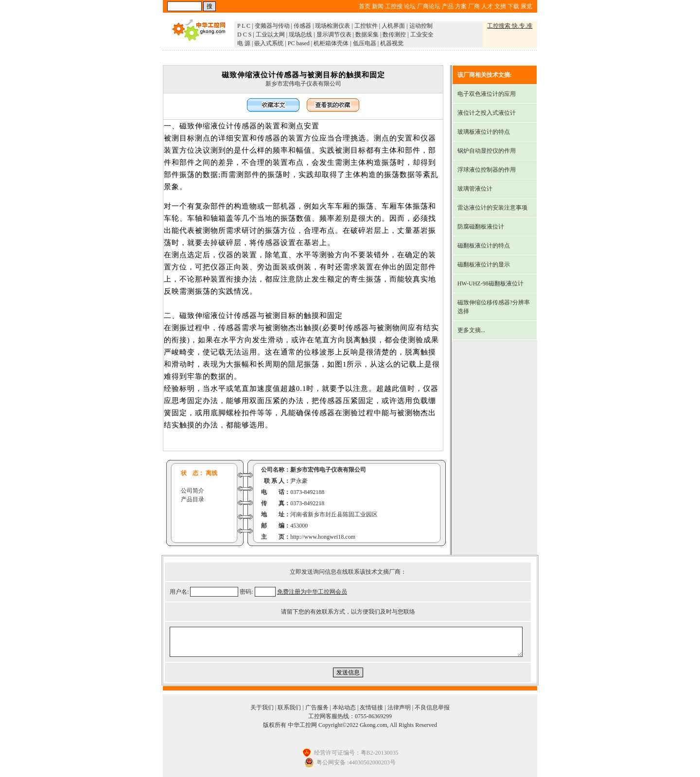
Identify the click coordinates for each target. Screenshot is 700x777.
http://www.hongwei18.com (323, 537)
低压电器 (365, 43)
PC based (299, 43)
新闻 (378, 6)
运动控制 (421, 26)
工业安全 (422, 35)
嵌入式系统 (269, 43)
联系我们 (289, 707)
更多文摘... (471, 330)
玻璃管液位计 (475, 189)
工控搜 (394, 6)
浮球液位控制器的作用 (487, 170)
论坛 (410, 6)
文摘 (500, 6)
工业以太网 (270, 35)
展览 (526, 6)
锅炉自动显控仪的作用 (487, 151)
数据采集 (367, 35)
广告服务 (317, 707)
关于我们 (262, 707)
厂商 (474, 6)
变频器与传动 (272, 26)
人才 (487, 6)
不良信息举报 (432, 707)
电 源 (244, 43)
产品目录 (192, 499)
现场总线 (300, 35)
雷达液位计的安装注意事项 (492, 208)
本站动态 (344, 707)
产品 (448, 6)
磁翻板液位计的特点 (484, 246)
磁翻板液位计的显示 (484, 265)
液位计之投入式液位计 (487, 113)
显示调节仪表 (334, 35)
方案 (461, 6)
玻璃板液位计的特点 (484, 132)
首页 (365, 6)
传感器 (302, 26)
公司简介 (192, 491)
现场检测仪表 (332, 26)
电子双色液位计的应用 (487, 94)
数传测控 (394, 35)
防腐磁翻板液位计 (481, 227)
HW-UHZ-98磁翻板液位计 (490, 283)
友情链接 (371, 707)
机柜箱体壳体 (331, 43)
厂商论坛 (429, 6)
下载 (513, 6)
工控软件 (366, 26)
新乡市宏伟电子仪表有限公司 (303, 84)
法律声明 (399, 707)
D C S (244, 35)
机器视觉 (392, 43)
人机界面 (393, 26)
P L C (244, 26)
